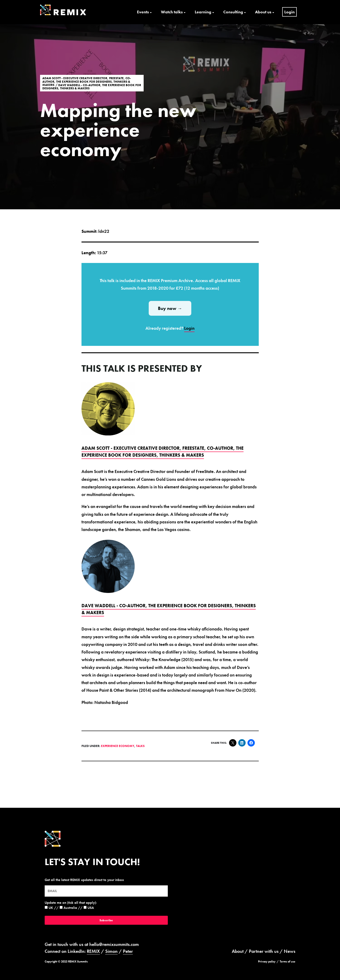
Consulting (233, 12)
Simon (111, 951)
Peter (128, 951)
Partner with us (264, 951)
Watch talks (172, 12)
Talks (140, 746)
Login (289, 12)
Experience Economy (118, 746)
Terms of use (288, 961)
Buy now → (170, 308)
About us (263, 12)
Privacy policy (267, 961)
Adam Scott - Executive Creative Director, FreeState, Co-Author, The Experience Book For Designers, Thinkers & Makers (87, 82)
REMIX (93, 951)
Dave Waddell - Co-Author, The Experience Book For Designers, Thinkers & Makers (92, 87)
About (238, 951)
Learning (203, 12)
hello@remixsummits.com (114, 944)
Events (143, 12)
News (290, 951)
